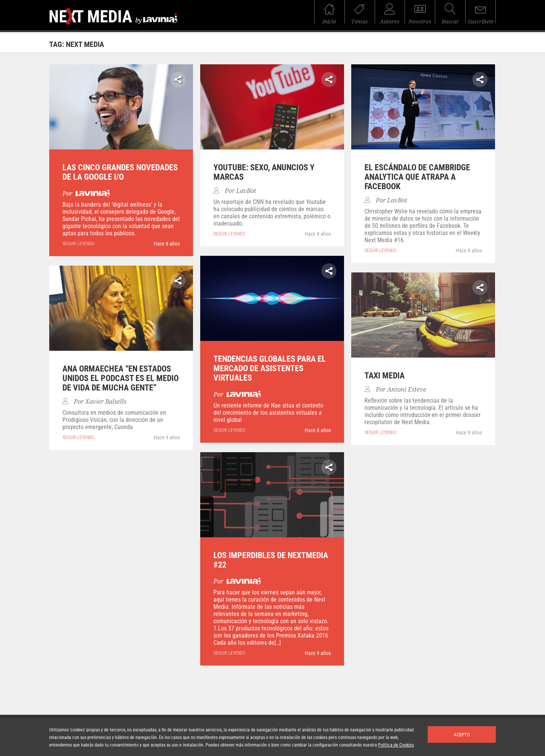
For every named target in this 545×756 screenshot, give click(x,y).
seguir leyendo (78, 244)
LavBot (246, 191)
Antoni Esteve (407, 390)
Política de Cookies (396, 745)
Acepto (462, 735)
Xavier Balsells (106, 402)
